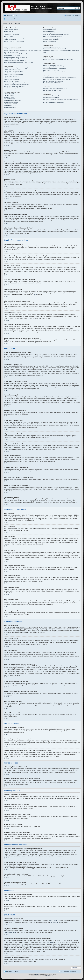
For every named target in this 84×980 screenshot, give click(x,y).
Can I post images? (9, 99)
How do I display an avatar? (12, 59)
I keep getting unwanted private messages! (54, 49)
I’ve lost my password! (10, 40)
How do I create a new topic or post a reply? (16, 68)
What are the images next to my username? (16, 57)
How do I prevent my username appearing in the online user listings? (22, 50)
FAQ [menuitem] (16, 16)
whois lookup (50, 942)
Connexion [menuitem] (77, 16)
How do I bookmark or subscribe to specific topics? (56, 79)
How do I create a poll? (10, 73)
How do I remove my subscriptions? (52, 83)
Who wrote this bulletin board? (51, 96)
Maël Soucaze (50, 976)
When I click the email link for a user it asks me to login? (19, 62)
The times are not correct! (11, 52)
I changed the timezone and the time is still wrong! (17, 54)
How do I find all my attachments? (52, 90)
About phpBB (54, 923)
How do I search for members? (51, 70)
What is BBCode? (9, 94)
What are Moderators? (49, 31)
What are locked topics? (11, 105)
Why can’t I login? (9, 36)
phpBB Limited (53, 921)
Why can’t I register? (10, 33)
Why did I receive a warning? (12, 81)
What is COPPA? (9, 31)
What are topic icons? (10, 107)
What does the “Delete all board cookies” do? (16, 43)
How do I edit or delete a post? (12, 70)
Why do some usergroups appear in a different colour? (57, 38)
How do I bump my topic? (11, 88)
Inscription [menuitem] (69, 16)
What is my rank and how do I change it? (15, 61)
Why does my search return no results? (53, 67)
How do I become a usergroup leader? (53, 36)
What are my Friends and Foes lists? (53, 58)
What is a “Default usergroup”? (51, 40)
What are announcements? (11, 102)
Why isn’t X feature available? (51, 98)
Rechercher (75, 8)
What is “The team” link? (49, 41)
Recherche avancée (78, 8)
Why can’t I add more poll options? (13, 75)
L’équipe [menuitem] (74, 972)
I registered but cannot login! (12, 35)
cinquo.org (9, 972)
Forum (16, 972)
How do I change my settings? (12, 49)
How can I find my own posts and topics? (54, 72)
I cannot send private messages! (51, 47)
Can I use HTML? (9, 95)
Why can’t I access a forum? (12, 78)
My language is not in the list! (12, 55)
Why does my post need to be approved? (15, 86)
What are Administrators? (50, 30)
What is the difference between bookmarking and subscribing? (59, 78)
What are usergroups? (49, 33)
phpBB (35, 295)
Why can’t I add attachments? (12, 80)
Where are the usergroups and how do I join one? (56, 35)
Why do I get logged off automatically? (14, 41)
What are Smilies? (9, 97)
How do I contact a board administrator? (53, 103)
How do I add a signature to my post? (14, 71)
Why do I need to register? (11, 30)
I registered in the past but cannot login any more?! (18, 38)
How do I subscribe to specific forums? (53, 81)
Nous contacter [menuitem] (65, 972)
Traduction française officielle (38, 976)
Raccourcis (9, 16)
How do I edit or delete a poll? (12, 76)
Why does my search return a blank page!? (54, 69)
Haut (7, 127)
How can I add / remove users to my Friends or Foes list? (58, 60)
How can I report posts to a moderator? (15, 83)
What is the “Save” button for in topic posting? (16, 85)
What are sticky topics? (10, 104)
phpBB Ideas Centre (10, 932)
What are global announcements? (13, 100)
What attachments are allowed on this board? (55, 88)
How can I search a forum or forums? (53, 65)
